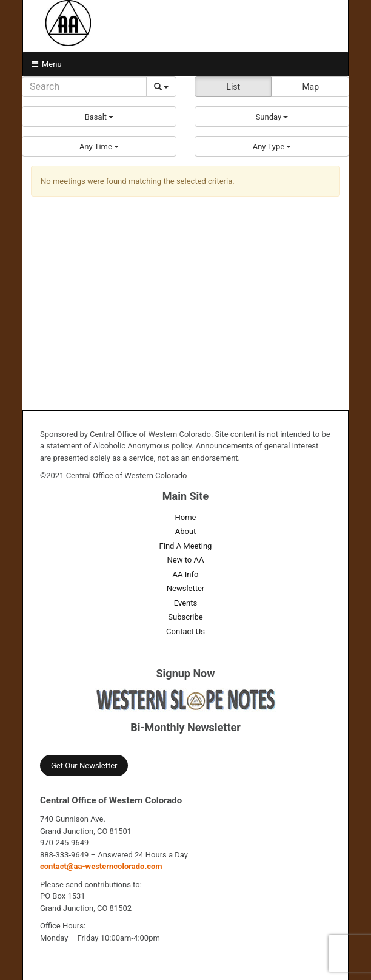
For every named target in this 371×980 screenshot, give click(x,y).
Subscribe (185, 617)
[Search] (84, 87)
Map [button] (310, 87)
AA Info (186, 574)
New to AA (186, 560)
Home (186, 517)
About (186, 531)
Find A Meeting (186, 546)
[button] (99, 117)
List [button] (233, 87)
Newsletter (186, 588)
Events (185, 603)
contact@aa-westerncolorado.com (101, 866)
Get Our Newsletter (84, 765)
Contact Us (185, 631)
